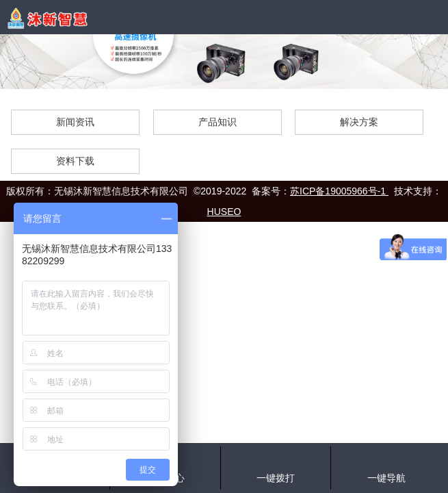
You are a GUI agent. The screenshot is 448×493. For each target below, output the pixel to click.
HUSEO (224, 212)
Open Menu (431, 17)
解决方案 (359, 122)
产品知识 (218, 122)
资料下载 (75, 161)
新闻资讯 (75, 122)
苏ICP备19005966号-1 (339, 191)
